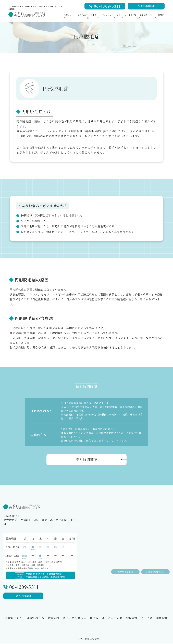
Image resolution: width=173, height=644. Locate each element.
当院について (14, 618)
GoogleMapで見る (155, 569)
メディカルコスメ (75, 618)
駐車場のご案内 (122, 569)
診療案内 (53, 618)
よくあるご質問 (112, 618)
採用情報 (162, 618)
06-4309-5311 (107, 6)
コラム (94, 618)
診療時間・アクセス (139, 618)
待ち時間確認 (146, 6)
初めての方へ (35, 618)
